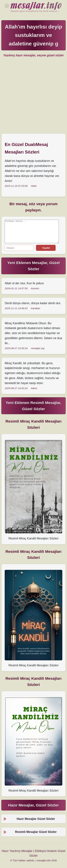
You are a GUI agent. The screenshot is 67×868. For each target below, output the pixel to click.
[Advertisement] (33, 97)
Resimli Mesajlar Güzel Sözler (36, 832)
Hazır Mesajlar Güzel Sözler (33, 7)
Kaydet (46, 248)
